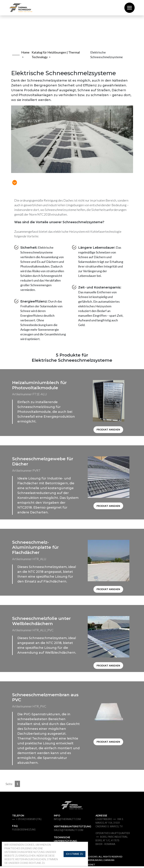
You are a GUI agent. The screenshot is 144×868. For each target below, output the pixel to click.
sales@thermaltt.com (69, 832)
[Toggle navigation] (129, 8)
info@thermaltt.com (67, 821)
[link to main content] (15, 179)
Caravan (109, 862)
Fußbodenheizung (24, 831)
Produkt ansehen (108, 430)
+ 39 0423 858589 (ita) (29, 821)
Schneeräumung (92, 862)
